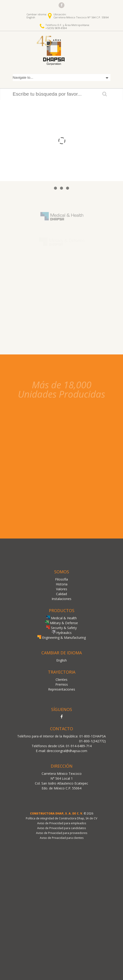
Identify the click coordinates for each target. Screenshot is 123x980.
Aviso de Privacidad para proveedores (62, 833)
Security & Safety (61, 628)
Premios (62, 684)
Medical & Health (61, 618)
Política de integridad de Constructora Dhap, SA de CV (61, 818)
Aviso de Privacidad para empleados (62, 823)
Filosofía (61, 579)
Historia (62, 584)
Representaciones (62, 689)
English (31, 17)
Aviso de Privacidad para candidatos (61, 828)
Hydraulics (62, 633)
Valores (62, 589)
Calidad (61, 594)
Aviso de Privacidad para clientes (62, 838)
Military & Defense (61, 623)
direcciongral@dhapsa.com (67, 751)
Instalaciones (61, 599)
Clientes (61, 680)
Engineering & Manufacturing (62, 638)
